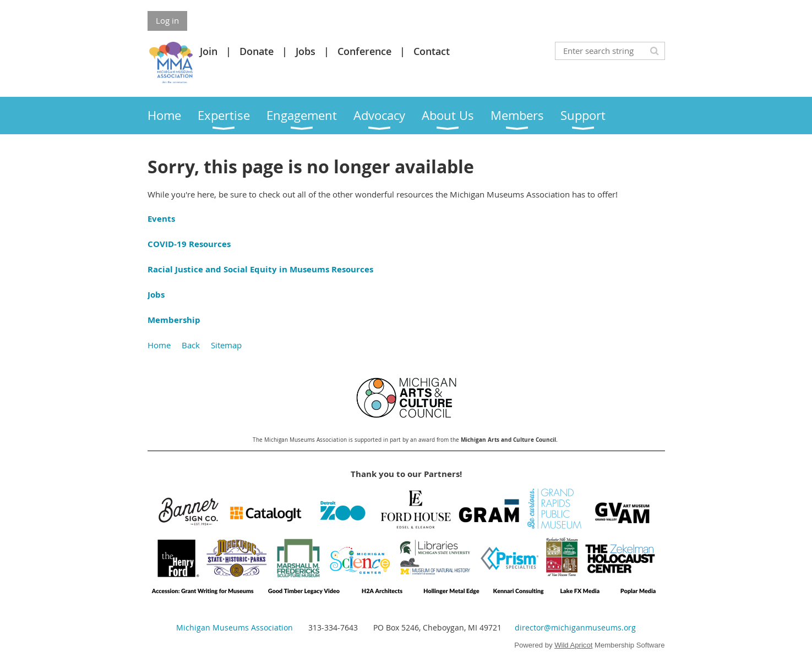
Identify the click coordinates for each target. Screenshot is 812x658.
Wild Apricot (573, 645)
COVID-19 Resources (189, 244)
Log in (167, 20)
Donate (257, 51)
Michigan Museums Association (235, 627)
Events (161, 219)
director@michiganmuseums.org (575, 627)
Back (191, 345)
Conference (364, 51)
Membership (174, 320)
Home (159, 345)
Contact (432, 51)
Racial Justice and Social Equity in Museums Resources (260, 269)
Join (209, 51)
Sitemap (226, 345)
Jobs (306, 51)
